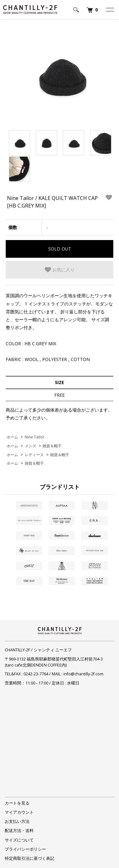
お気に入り (60, 270)
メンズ (30, 446)
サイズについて (19, 840)
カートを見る (17, 803)
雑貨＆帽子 (52, 446)
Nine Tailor (35, 437)
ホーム (12, 437)
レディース (34, 455)
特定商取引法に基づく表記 (30, 858)
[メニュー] (109, 9)
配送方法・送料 (19, 831)
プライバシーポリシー (25, 849)
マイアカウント (19, 812)
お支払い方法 (17, 821)
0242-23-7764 (36, 674)
